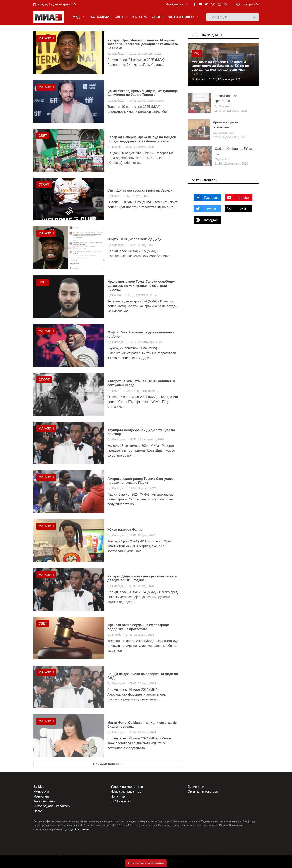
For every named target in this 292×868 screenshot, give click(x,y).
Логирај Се (250, 4)
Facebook (206, 198)
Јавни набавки (44, 801)
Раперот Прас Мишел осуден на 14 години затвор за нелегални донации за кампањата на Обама (143, 44)
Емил (116, 196)
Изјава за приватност (126, 792)
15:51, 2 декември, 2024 (141, 295)
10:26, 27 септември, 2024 (141, 391)
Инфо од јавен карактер (52, 806)
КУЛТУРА (140, 17)
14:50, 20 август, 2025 (140, 147)
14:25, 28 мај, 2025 (142, 245)
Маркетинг (41, 796)
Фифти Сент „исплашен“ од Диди (135, 239)
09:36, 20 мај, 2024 (142, 586)
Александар (225, 133)
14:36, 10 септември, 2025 (147, 101)
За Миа (39, 787)
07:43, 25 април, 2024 (140, 635)
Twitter (205, 209)
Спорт (44, 185)
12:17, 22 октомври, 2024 (146, 342)
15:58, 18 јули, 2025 (136, 196)
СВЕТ (121, 17)
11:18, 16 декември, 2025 (231, 163)
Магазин (46, 38)
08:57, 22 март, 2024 (143, 732)
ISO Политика (121, 801)
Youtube (237, 198)
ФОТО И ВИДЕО (183, 17)
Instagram (206, 220)
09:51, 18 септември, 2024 (147, 439)
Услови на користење (127, 787)
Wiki (236, 209)
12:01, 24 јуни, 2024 (142, 535)
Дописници (196, 787)
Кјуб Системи (78, 829)
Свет (43, 136)
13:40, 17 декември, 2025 (231, 111)
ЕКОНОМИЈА (99, 17)
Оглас (38, 811)
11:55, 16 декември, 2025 (230, 137)
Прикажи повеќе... (107, 764)
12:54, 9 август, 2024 (143, 488)
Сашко (116, 295)
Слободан (119, 54)
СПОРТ (158, 17)
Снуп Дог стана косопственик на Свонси (140, 190)
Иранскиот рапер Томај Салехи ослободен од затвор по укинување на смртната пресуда (142, 285)
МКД (78, 17)
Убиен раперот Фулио (125, 530)
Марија (117, 147)
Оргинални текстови (203, 792)
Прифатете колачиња (146, 863)
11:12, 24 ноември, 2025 (145, 54)
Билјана (224, 106)
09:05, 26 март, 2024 (143, 683)
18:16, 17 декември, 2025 (226, 79)
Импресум (41, 792)
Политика (118, 796)
